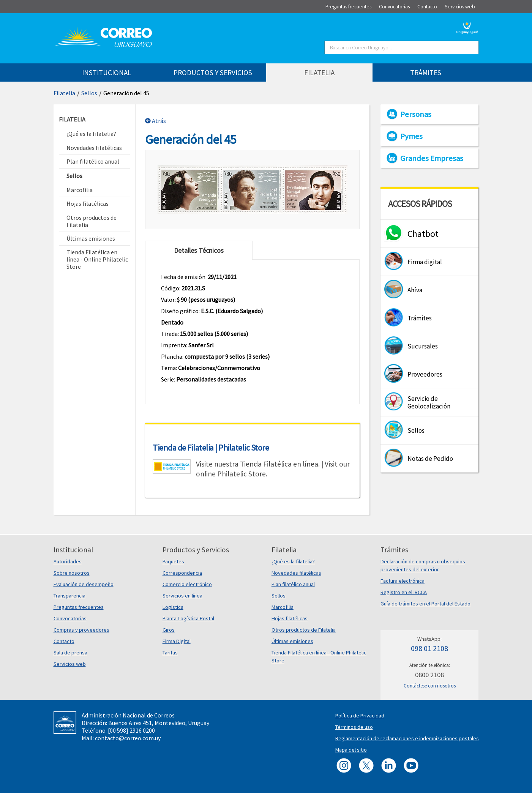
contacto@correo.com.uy (128, 738)
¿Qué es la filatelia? (293, 561)
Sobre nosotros (72, 573)
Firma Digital (177, 641)
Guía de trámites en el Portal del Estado (425, 604)
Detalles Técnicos (199, 250)
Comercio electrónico (187, 584)
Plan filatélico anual (293, 584)
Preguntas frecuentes (79, 607)
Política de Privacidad (360, 716)
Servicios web (70, 664)
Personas (416, 114)
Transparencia (69, 596)
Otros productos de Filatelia (304, 630)
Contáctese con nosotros (430, 686)
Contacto (64, 641)
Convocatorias (70, 618)
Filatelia (64, 93)
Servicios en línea (182, 596)
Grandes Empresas (432, 158)
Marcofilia (283, 607)
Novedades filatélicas (296, 573)
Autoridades (68, 561)
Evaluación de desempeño (84, 584)
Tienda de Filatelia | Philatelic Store (211, 448)
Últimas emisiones (292, 641)
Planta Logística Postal (188, 618)
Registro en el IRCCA (404, 592)
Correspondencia (182, 573)
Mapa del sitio (351, 750)
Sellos (89, 93)
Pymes (411, 136)
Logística (173, 607)
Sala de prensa (70, 653)
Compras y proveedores (81, 630)
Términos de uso (354, 727)
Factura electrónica (403, 581)
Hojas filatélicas (290, 618)
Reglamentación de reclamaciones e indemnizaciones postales (407, 738)
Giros (169, 630)
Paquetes (173, 561)
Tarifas (170, 653)
